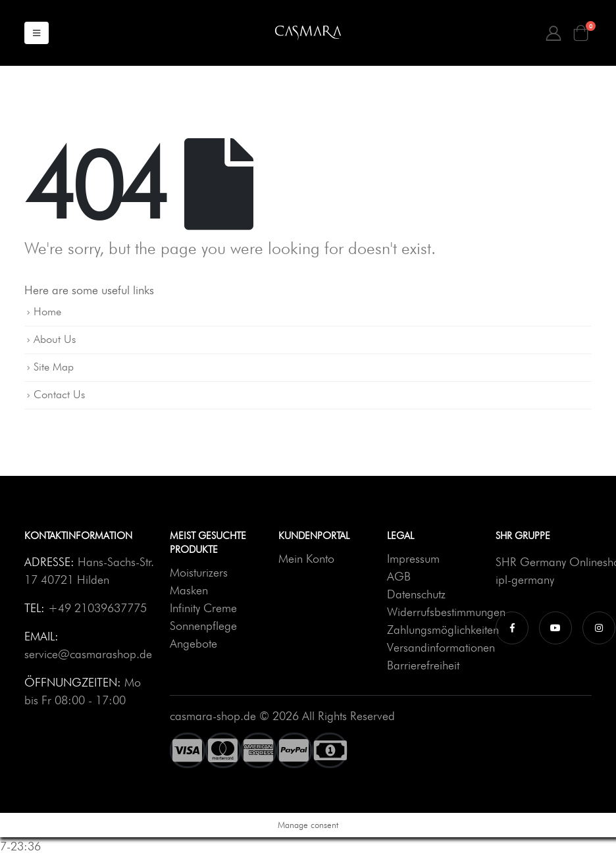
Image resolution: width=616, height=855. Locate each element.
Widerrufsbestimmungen (446, 612)
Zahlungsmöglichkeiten (443, 630)
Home (47, 311)
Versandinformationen (441, 647)
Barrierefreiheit (423, 665)
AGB (399, 576)
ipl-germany (525, 580)
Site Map (54, 367)
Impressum (413, 558)
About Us (55, 339)
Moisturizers (199, 572)
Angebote (193, 643)
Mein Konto (306, 558)
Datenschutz (416, 594)
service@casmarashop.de (88, 654)
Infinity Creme (203, 608)
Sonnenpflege (203, 626)
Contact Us (59, 394)
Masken (189, 590)
